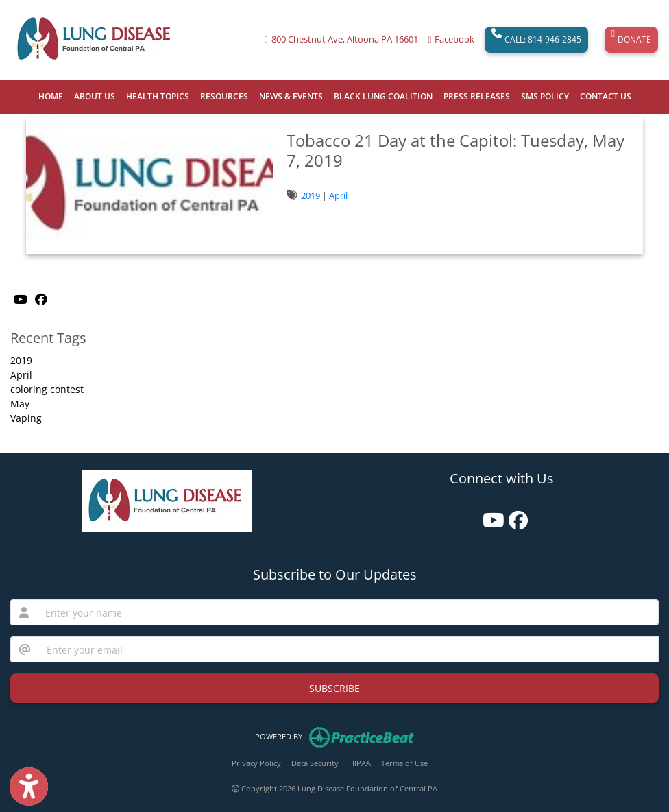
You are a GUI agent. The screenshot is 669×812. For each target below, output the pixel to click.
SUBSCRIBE (334, 688)
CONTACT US (606, 96)
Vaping (26, 418)
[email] (349, 649)
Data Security (315, 763)
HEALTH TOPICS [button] (158, 96)
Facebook (454, 39)
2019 (311, 195)
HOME (51, 96)
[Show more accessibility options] (29, 787)
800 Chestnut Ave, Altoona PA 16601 (345, 39)
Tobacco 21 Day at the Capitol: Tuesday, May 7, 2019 (455, 150)
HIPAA (360, 763)
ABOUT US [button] (95, 96)
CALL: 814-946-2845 (536, 40)
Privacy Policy (256, 763)
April (338, 195)
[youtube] (489, 515)
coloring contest (47, 389)
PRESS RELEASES (477, 96)
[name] (348, 612)
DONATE (631, 40)
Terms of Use (404, 763)
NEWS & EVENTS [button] (291, 96)
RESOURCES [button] (224, 96)
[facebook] (515, 515)
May (20, 404)
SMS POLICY (545, 96)
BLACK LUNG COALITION (383, 96)
